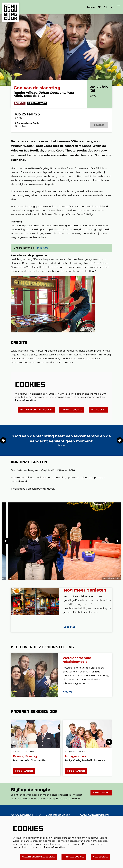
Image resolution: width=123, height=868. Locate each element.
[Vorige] (3, 444)
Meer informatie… (25, 404)
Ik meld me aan (101, 797)
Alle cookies (98, 414)
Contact (90, 7)
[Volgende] (120, 444)
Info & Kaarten (24, 775)
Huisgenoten (75, 760)
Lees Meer (70, 631)
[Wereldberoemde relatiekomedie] (34, 679)
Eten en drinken (99, 7)
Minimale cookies (72, 414)
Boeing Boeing (25, 760)
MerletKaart (37, 107)
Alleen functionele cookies (36, 414)
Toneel (20, 107)
